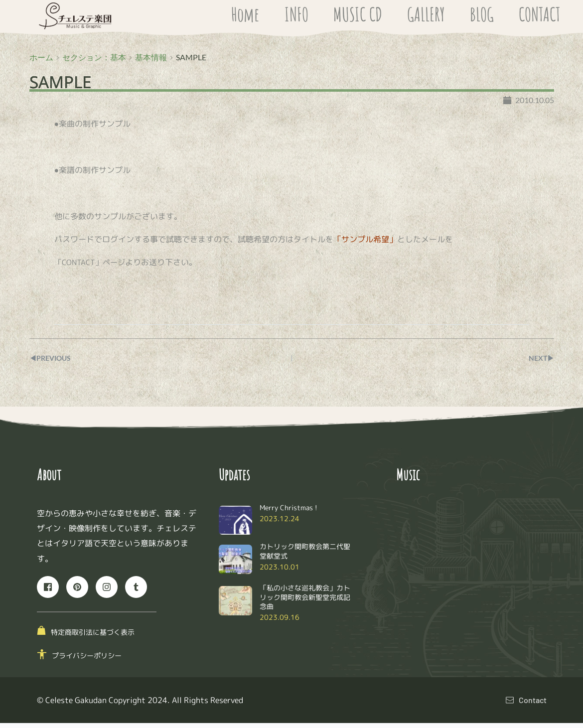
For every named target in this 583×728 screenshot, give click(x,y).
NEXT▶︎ (540, 363)
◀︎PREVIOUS (53, 363)
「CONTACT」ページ (92, 267)
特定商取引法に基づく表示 (93, 637)
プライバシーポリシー (87, 660)
